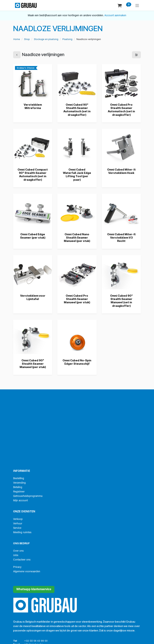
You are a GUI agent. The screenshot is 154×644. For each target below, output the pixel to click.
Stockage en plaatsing (46, 39)
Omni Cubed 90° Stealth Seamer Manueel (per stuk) (33, 364)
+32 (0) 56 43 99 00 (36, 641)
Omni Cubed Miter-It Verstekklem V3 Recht (121, 238)
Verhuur (18, 524)
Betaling (18, 487)
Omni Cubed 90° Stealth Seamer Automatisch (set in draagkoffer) (77, 110)
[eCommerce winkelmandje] (120, 5)
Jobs (16, 555)
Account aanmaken (115, 16)
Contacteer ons (22, 560)
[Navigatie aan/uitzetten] (137, 5)
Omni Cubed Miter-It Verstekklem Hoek (121, 171)
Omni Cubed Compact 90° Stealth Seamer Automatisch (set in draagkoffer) (33, 174)
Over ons (18, 551)
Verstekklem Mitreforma (33, 106)
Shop (27, 39)
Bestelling (19, 479)
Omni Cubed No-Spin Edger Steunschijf (77, 362)
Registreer (19, 492)
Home (17, 39)
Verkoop (18, 519)
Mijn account (20, 501)
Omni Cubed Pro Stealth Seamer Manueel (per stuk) (77, 299)
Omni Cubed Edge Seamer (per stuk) (33, 236)
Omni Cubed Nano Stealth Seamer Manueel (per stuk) (77, 238)
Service (17, 528)
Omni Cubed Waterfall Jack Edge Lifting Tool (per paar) (77, 174)
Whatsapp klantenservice (34, 589)
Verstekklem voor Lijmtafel (33, 297)
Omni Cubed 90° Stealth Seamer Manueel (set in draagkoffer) (121, 301)
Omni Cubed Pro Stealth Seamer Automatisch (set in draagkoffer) (121, 110)
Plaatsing (67, 39)
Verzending (19, 483)
